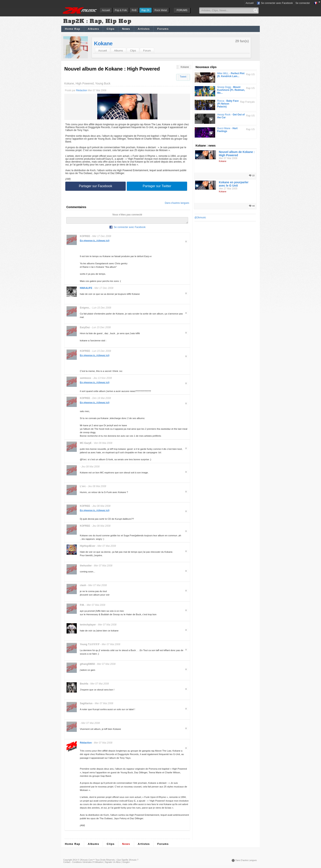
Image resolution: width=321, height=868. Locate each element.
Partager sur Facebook (96, 186)
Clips (111, 29)
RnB (134, 10)
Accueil (106, 10)
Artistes (144, 29)
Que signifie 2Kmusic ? (128, 861)
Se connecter (303, 3)
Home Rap (73, 29)
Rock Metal (161, 10)
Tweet (183, 77)
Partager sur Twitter (157, 186)
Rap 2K (146, 10)
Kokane (103, 43)
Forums (163, 29)
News (126, 29)
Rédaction (82, 90)
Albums (93, 29)
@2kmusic (200, 218)
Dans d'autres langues (177, 203)
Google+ (126, 863)
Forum (147, 51)
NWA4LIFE (86, 289)
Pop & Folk (121, 10)
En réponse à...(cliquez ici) (95, 242)
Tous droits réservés (105, 861)
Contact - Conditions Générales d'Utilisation (83, 863)
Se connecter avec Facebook (275, 3)
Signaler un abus (113, 863)
